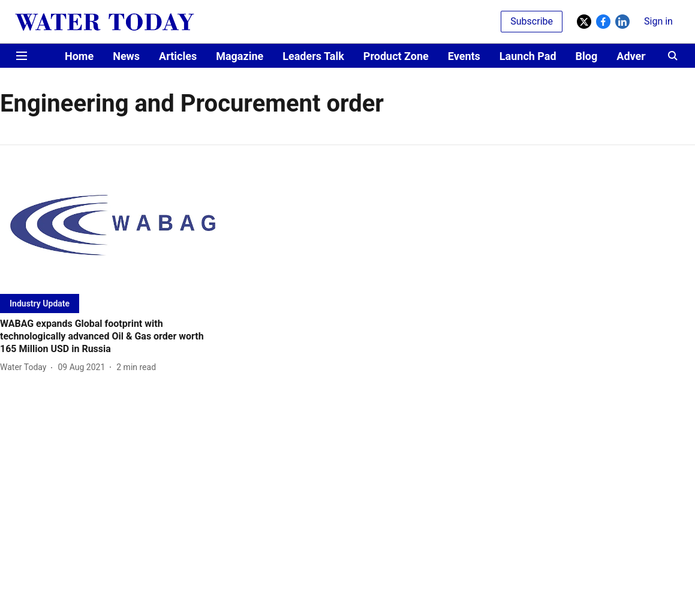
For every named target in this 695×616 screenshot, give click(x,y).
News (126, 56)
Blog (587, 56)
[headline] (111, 336)
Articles (178, 56)
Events (464, 56)
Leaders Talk (313, 56)
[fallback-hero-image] (111, 227)
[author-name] (25, 367)
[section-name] (40, 303)
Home (79, 56)
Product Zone (396, 56)
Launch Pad (528, 56)
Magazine (240, 56)
